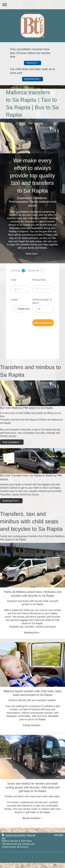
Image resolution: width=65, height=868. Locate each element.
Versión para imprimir (14, 835)
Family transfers (31, 725)
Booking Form (10, 501)
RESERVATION (32, 79)
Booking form (31, 633)
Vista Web (59, 835)
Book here (31, 254)
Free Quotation (11, 442)
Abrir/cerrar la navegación (32, 5)
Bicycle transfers (31, 818)
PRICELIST (32, 63)
